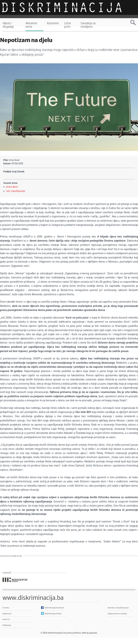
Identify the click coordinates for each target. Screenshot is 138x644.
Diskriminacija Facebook (54, 608)
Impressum (7, 613)
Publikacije (7, 625)
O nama (6, 608)
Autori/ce (6, 619)
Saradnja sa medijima (88, 25)
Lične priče (68, 25)
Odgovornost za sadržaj (117, 613)
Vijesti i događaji (8, 25)
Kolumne (53, 23)
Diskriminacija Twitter (53, 613)
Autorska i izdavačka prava (118, 608)
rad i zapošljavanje (16, 191)
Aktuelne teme (31, 25)
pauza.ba (93, 633)
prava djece (12, 187)
